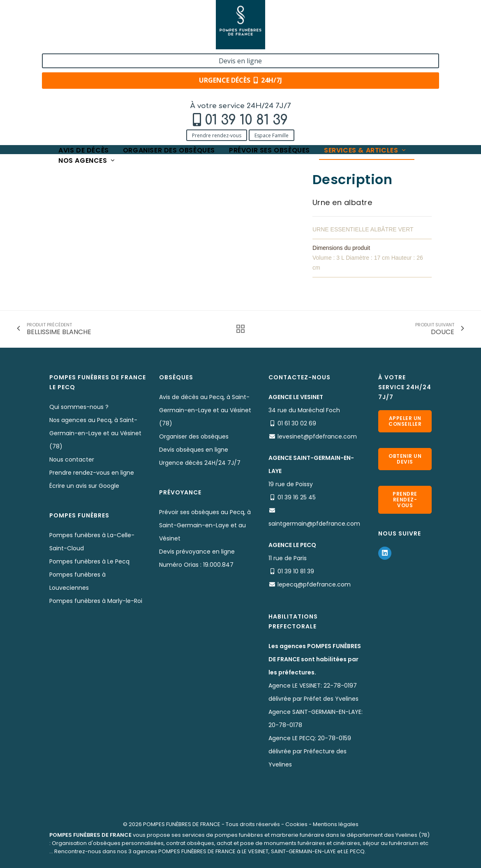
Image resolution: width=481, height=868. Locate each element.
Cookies (296, 824)
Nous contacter (72, 459)
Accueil (59, 83)
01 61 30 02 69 (297, 423)
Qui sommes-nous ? (79, 407)
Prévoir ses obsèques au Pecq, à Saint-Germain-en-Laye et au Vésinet (205, 525)
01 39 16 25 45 (297, 497)
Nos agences (87, 69)
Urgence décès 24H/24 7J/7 (200, 463)
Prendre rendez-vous (57, 42)
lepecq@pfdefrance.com (314, 584)
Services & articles (365, 59)
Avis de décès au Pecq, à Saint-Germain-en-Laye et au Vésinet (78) (205, 410)
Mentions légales (336, 824)
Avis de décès (84, 59)
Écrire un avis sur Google (84, 486)
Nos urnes (155, 83)
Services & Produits (106, 83)
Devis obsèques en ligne (194, 450)
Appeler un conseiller (405, 421)
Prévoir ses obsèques (269, 59)
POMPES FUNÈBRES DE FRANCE (182, 824)
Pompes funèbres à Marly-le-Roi (96, 601)
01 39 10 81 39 (86, 27)
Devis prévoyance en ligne (197, 552)
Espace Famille (112, 42)
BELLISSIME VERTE (201, 83)
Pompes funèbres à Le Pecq (89, 561)
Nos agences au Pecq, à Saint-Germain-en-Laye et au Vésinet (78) (95, 433)
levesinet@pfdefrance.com (317, 436)
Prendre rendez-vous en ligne (92, 473)
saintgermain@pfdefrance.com (314, 524)
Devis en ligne (401, 16)
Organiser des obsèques (169, 59)
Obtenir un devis (405, 459)
